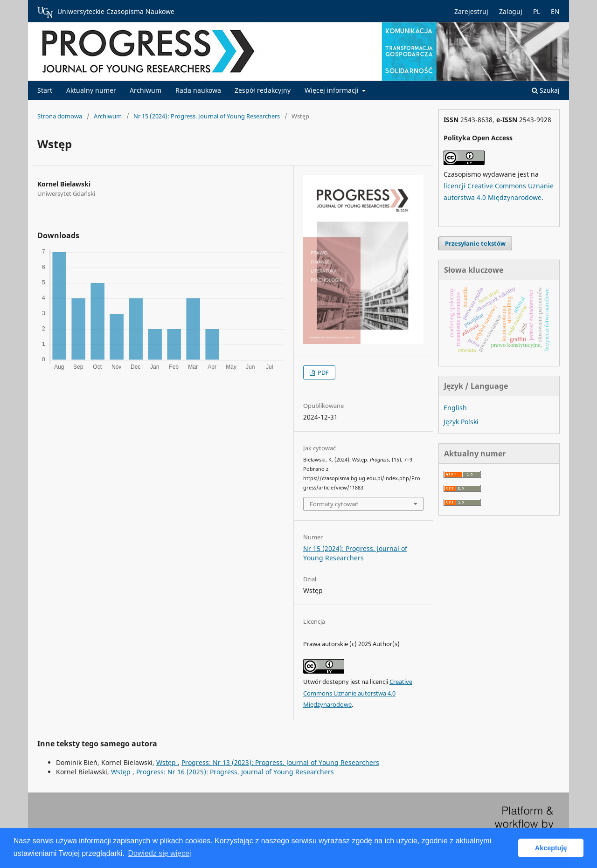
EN (555, 11)
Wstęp (167, 762)
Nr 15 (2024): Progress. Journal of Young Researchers (207, 116)
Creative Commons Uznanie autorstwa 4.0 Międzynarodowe (358, 693)
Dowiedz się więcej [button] (159, 853)
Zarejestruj (471, 11)
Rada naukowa (198, 90)
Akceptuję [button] (551, 848)
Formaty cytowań (334, 504)
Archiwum (146, 90)
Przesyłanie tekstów (475, 243)
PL (537, 11)
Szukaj (546, 90)
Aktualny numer (91, 90)
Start (45, 90)
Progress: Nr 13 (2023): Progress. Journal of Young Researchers (280, 762)
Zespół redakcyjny (263, 90)
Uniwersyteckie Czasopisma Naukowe (106, 12)
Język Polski (461, 422)
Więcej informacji (333, 90)
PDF (323, 372)
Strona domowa (60, 116)
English (455, 408)
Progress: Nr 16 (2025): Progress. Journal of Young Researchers (235, 772)
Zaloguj (511, 11)
